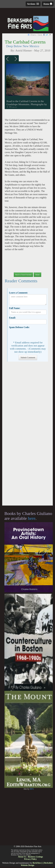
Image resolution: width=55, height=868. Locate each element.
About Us (22, 857)
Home (48, 4)
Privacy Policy (31, 859)
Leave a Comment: (19, 293)
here (32, 518)
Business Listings (35, 857)
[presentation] (32, 335)
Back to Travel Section (23, 275)
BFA (32, 789)
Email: (12, 318)
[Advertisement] (27, 435)
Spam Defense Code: (19, 327)
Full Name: (15, 308)
